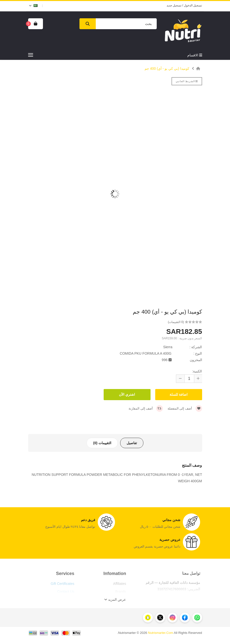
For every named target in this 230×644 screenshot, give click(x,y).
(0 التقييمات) (176, 322)
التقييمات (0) (102, 443)
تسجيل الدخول (193, 5)
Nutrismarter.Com (161, 633)
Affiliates (120, 584)
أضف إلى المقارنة (146, 408)
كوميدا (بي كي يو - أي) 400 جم (167, 69)
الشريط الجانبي (187, 81)
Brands (121, 592)
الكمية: (197, 371)
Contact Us (66, 592)
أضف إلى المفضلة (185, 408)
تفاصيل (132, 443)
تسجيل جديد (174, 5)
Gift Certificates (62, 584)
